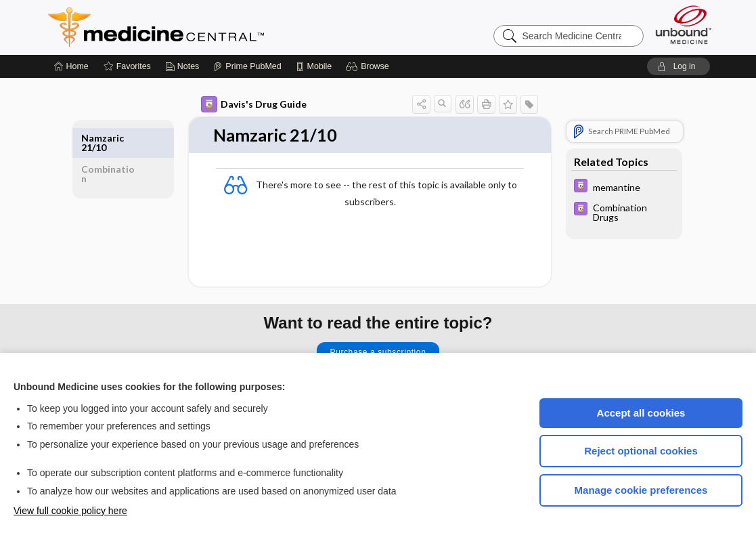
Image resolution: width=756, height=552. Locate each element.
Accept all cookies (641, 413)
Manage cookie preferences (641, 490)
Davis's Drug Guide (254, 104)
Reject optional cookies (641, 451)
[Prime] (247, 66)
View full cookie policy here (70, 511)
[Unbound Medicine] (684, 25)
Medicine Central (216, 27)
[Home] (71, 66)
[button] (369, 66)
